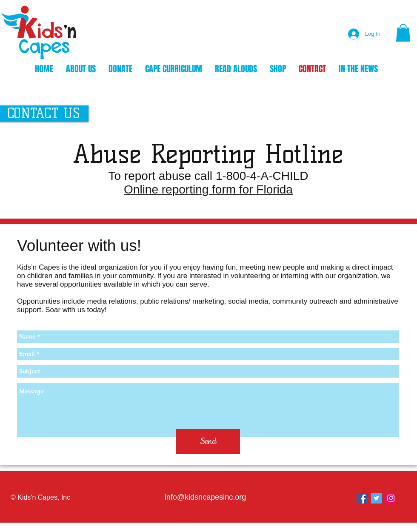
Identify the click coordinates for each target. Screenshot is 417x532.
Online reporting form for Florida (208, 189)
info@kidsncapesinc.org (205, 497)
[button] (403, 33)
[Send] (208, 442)
